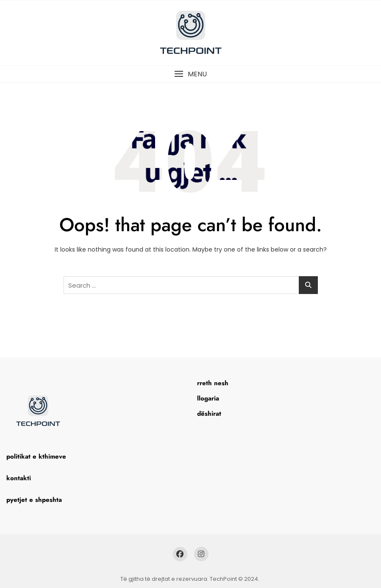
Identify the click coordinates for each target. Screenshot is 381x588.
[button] (190, 74)
